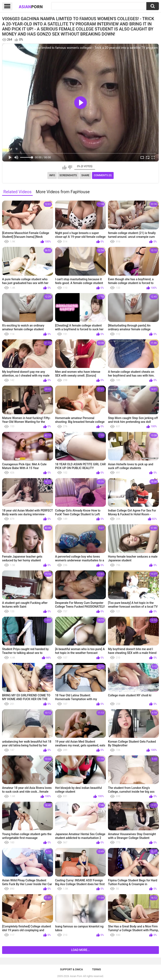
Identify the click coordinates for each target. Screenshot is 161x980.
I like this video (64, 167)
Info (52, 175)
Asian (31, 7)
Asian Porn (76, 976)
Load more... (81, 950)
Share (85, 175)
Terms (97, 969)
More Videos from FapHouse (63, 192)
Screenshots (68, 175)
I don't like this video (70, 167)
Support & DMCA (71, 969)
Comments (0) (103, 175)
